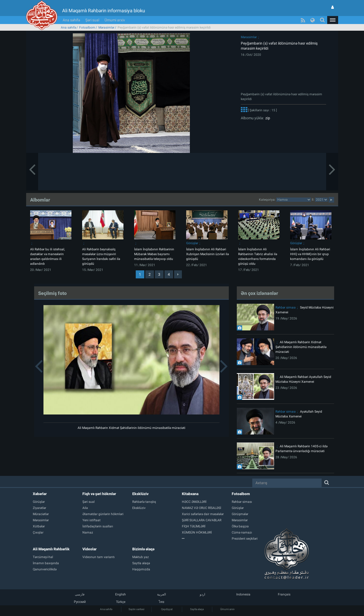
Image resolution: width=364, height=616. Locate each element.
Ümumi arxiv (115, 20)
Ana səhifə (71, 20)
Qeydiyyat (167, 609)
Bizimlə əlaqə (143, 549)
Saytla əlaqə (197, 609)
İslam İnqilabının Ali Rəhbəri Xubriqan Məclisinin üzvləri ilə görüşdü (207, 254)
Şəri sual (92, 20)
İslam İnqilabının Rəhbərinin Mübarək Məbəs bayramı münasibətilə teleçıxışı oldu (154, 254)
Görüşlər (192, 243)
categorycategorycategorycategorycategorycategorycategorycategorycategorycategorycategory (294, 200)
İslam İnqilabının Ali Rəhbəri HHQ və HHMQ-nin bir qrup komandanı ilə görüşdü (310, 254)
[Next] (178, 274)
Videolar (89, 549)
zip (267, 118)
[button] (333, 20)
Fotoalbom (87, 27)
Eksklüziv (140, 494)
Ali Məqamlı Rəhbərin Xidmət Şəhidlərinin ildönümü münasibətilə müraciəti (131, 428)
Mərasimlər (106, 27)
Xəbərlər (40, 494)
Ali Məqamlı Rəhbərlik (51, 549)
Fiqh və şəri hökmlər (99, 494)
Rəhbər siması (286, 307)
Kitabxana (190, 494)
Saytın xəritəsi (136, 609)
